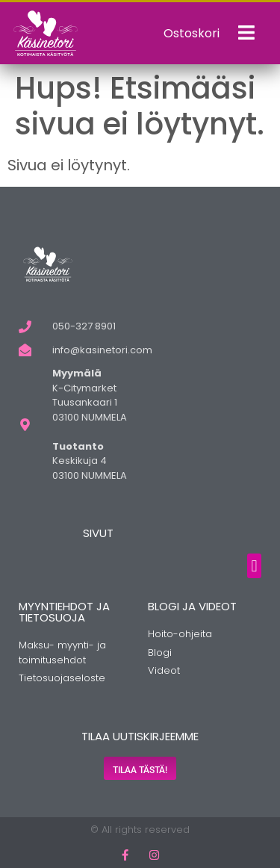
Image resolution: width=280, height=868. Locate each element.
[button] (254, 566)
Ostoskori (192, 33)
